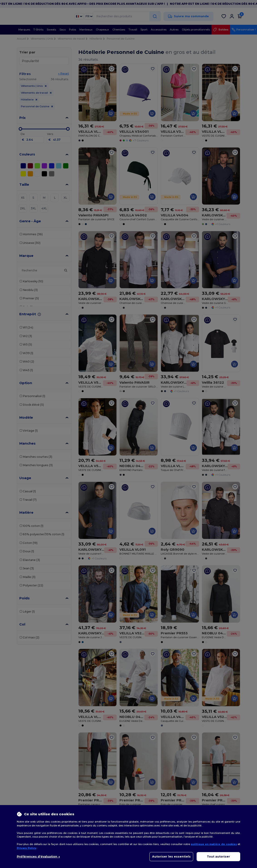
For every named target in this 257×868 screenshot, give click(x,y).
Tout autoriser (218, 857)
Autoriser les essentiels (171, 857)
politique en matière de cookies (214, 844)
